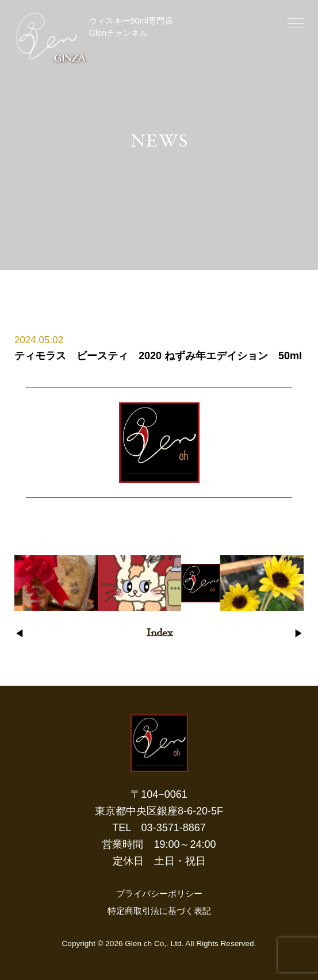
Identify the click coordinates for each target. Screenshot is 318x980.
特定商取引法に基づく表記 (159, 911)
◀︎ (19, 634)
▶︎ (299, 634)
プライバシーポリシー (159, 893)
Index (159, 634)
